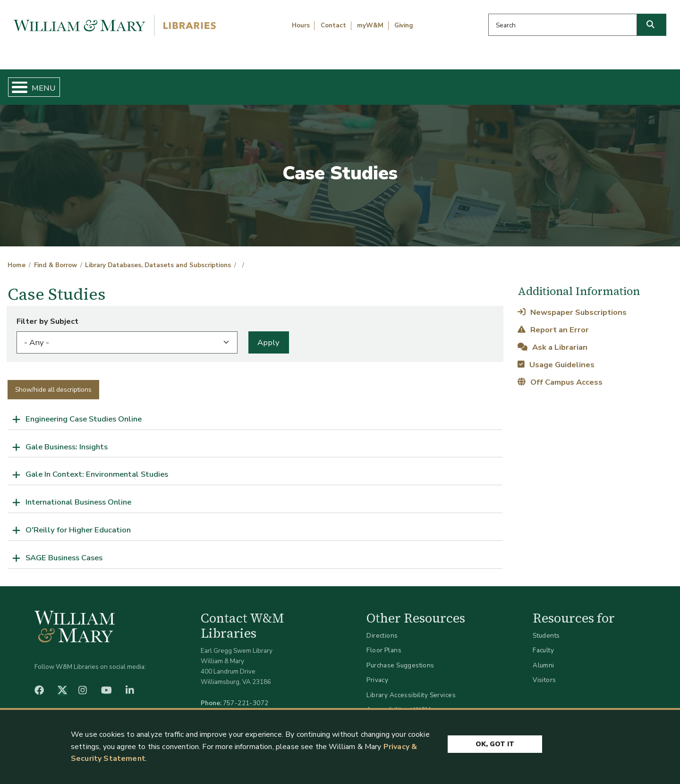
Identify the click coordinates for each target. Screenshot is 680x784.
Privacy (377, 672)
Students (546, 628)
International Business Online (78, 494)
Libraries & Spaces (388, 83)
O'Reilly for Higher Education (78, 522)
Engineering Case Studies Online (84, 411)
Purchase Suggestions (400, 657)
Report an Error (553, 322)
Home (52, 83)
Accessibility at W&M (399, 702)
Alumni (544, 657)
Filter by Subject (47, 313)
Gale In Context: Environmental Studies (97, 467)
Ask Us (626, 83)
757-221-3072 (246, 695)
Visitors (544, 672)
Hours (301, 25)
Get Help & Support (262, 83)
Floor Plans (384, 643)
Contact (333, 25)
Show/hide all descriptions (53, 382)
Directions (382, 628)
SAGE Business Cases (64, 550)
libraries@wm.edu (248, 705)
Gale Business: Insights (67, 439)
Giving (404, 25)
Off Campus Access (560, 375)
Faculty (543, 643)
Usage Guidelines (556, 357)
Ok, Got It (495, 743)
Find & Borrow (143, 83)
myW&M (370, 25)
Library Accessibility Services (411, 687)
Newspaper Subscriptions (572, 304)
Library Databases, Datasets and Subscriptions (158, 258)
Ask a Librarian (552, 339)
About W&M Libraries (518, 83)
